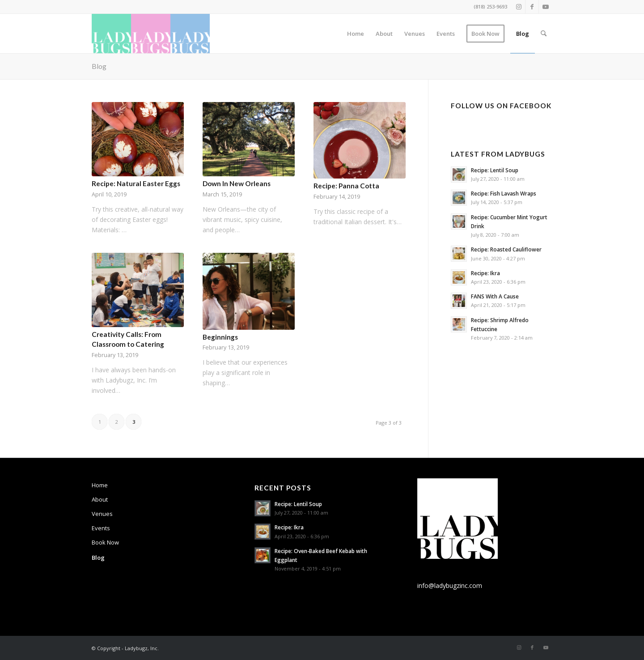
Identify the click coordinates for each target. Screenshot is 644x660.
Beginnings (220, 337)
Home (100, 485)
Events (101, 528)
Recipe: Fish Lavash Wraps (504, 193)
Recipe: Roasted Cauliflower (506, 249)
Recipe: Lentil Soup (495, 170)
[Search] (544, 34)
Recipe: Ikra (485, 273)
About (100, 499)
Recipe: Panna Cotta (346, 186)
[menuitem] (356, 34)
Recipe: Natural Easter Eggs (136, 183)
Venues (102, 514)
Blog (99, 66)
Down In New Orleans (237, 183)
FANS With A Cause (495, 296)
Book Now (105, 542)
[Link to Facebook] (532, 7)
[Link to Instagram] (519, 7)
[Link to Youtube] (546, 7)
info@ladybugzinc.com (450, 585)
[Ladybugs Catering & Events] (151, 34)
